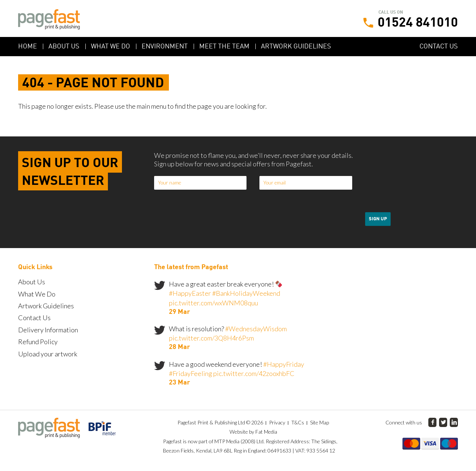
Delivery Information (48, 330)
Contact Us (439, 47)
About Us (64, 47)
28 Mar (179, 347)
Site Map (319, 422)
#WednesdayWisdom (256, 329)
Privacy (277, 422)
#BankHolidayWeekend (246, 293)
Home (28, 47)
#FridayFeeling (191, 373)
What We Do (110, 47)
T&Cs (298, 422)
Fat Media (266, 432)
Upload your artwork (48, 354)
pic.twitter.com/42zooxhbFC (254, 373)
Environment (165, 47)
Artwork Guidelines (296, 47)
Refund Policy (38, 342)
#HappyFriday (284, 364)
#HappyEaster (190, 293)
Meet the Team (224, 47)
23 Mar (179, 383)
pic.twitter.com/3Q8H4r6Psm (211, 338)
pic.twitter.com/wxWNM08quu (213, 303)
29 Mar (179, 312)
